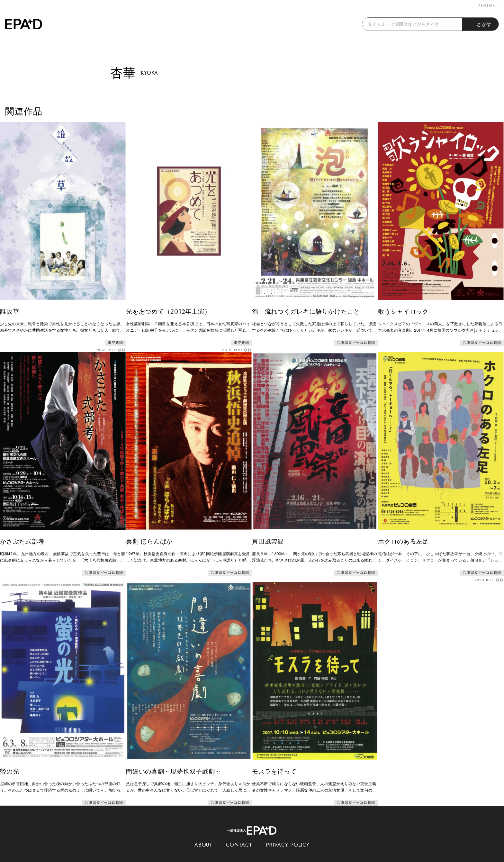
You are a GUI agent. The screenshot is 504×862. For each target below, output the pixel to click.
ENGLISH (489, 6)
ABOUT (204, 832)
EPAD (246, 858)
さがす (480, 24)
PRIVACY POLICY (288, 832)
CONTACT (239, 832)
